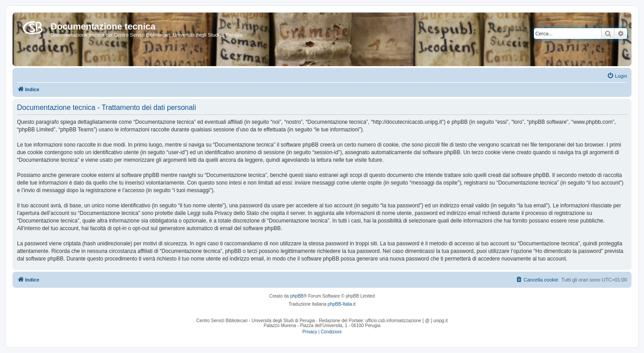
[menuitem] (617, 76)
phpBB (297, 296)
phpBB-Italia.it (342, 304)
